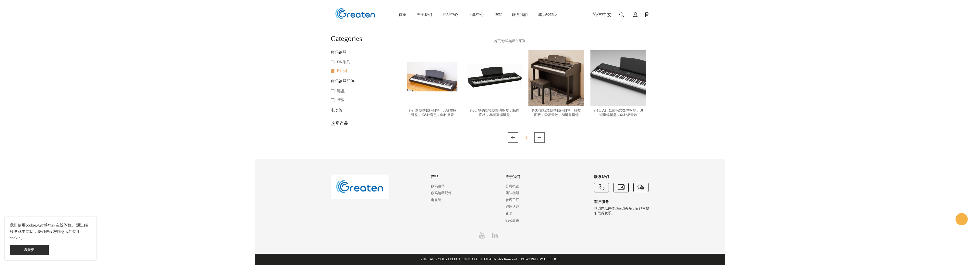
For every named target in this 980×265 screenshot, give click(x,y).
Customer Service (962, 219)
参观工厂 (512, 200)
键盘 (341, 91)
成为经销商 (548, 15)
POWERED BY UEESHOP (540, 259)
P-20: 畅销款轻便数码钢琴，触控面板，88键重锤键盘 (494, 113)
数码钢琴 (339, 52)
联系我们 (520, 15)
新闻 (509, 214)
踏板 (341, 100)
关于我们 (424, 15)
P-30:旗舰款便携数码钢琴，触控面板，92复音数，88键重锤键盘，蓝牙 (556, 115)
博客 (498, 15)
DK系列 (344, 62)
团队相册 (512, 193)
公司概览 (512, 186)
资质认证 (512, 207)
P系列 (342, 71)
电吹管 (337, 110)
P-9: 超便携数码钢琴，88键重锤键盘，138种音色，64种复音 (433, 113)
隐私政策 (512, 221)
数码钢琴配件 (343, 81)
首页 (403, 15)
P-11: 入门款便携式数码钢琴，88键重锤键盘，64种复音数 (618, 113)
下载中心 (476, 15)
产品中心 (450, 15)
